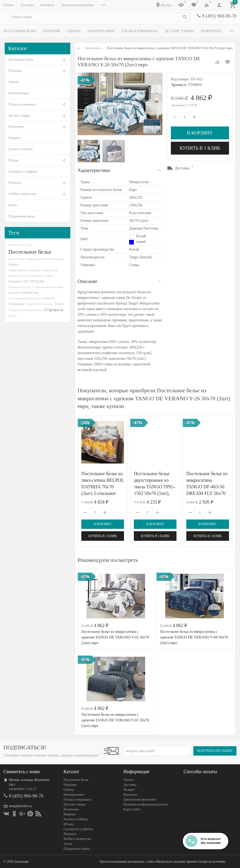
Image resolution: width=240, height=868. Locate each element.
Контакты (47, 5)
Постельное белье (20, 31)
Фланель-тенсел (19, 276)
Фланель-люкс (44, 304)
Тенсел (59, 304)
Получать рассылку (215, 751)
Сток (29, 245)
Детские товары (179, 31)
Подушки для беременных (25, 310)
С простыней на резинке (48, 287)
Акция (30, 304)
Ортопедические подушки (25, 298)
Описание (87, 281)
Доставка (27, 5)
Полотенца (211, 31)
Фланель (49, 298)
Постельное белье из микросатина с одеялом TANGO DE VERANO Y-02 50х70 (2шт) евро (115, 637)
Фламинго (15, 293)
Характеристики (94, 170)
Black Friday (16, 259)
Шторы (13, 160)
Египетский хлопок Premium (45, 259)
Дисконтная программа (77, 5)
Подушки (52, 31)
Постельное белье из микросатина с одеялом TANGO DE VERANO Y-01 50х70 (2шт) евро (115, 720)
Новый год (30, 293)
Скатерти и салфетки (23, 172)
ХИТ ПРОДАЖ (33, 281)
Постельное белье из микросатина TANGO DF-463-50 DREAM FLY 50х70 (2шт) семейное (207, 487)
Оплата (9, 5)
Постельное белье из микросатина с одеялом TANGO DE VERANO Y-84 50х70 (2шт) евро (194, 637)
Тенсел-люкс (17, 245)
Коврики (14, 138)
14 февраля (16, 304)
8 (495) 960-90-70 (219, 16)
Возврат (129, 790)
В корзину (200, 133)
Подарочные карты (22, 216)
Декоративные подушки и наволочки (33, 270)
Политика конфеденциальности (145, 804)
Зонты (13, 205)
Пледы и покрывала (140, 31)
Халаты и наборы (21, 149)
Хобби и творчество (22, 194)
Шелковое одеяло (42, 276)
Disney (13, 316)
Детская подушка (20, 287)
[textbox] (100, 17)
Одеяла (74, 31)
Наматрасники (101, 31)
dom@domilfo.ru (20, 806)
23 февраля (53, 310)
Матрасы (15, 183)
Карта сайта (132, 809)
